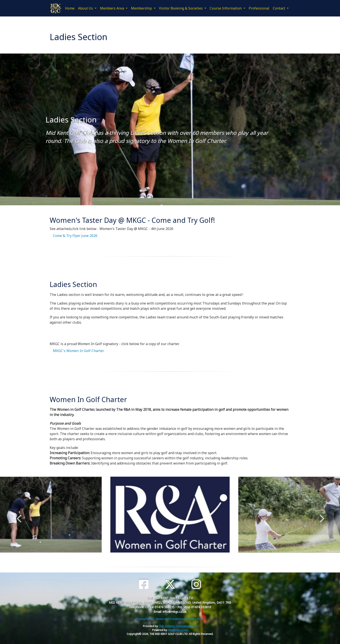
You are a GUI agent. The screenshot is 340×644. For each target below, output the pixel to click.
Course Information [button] (226, 8)
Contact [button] (279, 8)
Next (321, 516)
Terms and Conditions (169, 619)
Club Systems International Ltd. (178, 626)
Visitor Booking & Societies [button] (181, 8)
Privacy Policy (144, 619)
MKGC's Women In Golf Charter (78, 351)
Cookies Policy (195, 619)
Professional (259, 8)
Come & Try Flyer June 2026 (75, 236)
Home (70, 8)
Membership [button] (142, 8)
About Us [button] (86, 8)
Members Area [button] (112, 8)
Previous (19, 516)
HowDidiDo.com (178, 630)
